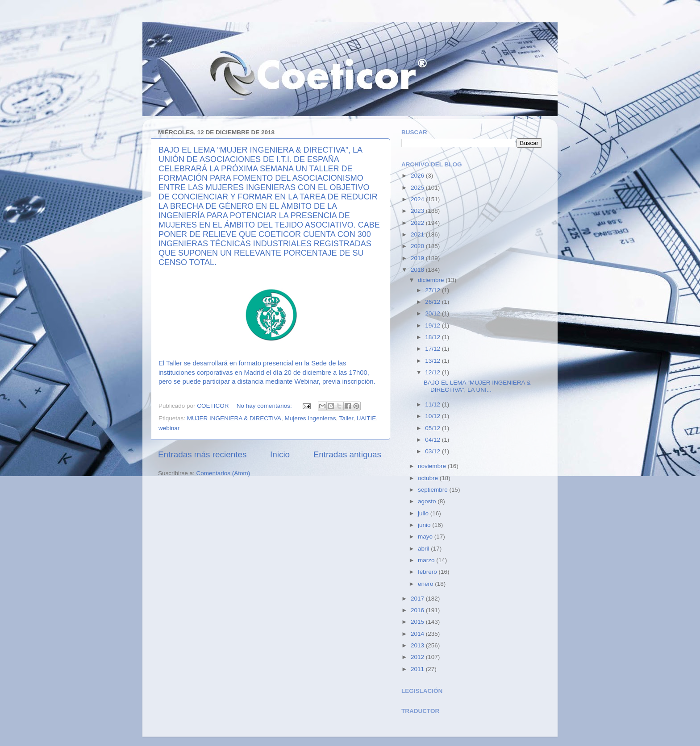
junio (425, 525)
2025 (418, 188)
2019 (418, 258)
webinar (169, 428)
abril (424, 549)
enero (426, 584)
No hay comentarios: (265, 406)
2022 (418, 223)
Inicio (280, 454)
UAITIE (367, 418)
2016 (418, 610)
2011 (418, 669)
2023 (418, 211)
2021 (418, 234)
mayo (426, 537)
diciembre (432, 280)
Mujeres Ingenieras (310, 418)
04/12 (433, 440)
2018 (418, 270)
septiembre (434, 490)
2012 (418, 657)
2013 (418, 645)
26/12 (433, 302)
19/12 (433, 325)
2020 (418, 246)
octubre (429, 478)
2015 (418, 622)
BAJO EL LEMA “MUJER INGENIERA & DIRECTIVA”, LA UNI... (477, 386)
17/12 (433, 349)
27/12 (433, 290)
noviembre (433, 466)
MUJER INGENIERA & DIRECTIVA (234, 418)
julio (424, 513)
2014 (418, 634)
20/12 (433, 313)
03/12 (433, 451)
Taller (346, 418)
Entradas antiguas (347, 454)
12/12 (433, 372)
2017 (418, 599)
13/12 (433, 361)
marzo (427, 560)
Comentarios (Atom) (223, 473)
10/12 (433, 416)
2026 (418, 176)
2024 (418, 199)
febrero (428, 572)
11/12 (433, 404)
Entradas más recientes (202, 454)
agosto (428, 501)
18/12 (433, 337)
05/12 (433, 428)
